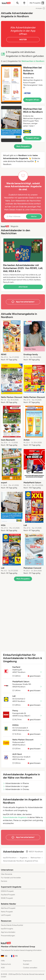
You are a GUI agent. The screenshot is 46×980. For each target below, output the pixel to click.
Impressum (27, 961)
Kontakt (26, 964)
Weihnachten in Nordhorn (33, 61)
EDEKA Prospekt (7, 891)
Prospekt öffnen (32, 100)
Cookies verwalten (30, 968)
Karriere (4, 881)
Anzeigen (40, 8)
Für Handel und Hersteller (11, 878)
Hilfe (3, 961)
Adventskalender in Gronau (16, 789)
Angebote (24, 858)
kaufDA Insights (7, 929)
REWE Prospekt (7, 898)
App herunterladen (8, 932)
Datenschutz (36, 210)
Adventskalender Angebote (15, 817)
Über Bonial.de (7, 874)
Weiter (34, 216)
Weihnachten (36, 858)
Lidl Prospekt (6, 915)
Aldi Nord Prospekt (8, 908)
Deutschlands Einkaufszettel (12, 925)
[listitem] (12, 341)
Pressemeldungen (8, 936)
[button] (23, 84)
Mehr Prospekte (23, 146)
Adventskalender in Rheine (16, 783)
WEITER (23, 40)
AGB (3, 968)
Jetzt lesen (23, 287)
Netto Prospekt (7, 912)
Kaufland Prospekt (8, 895)
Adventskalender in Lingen (16, 786)
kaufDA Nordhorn (10, 858)
